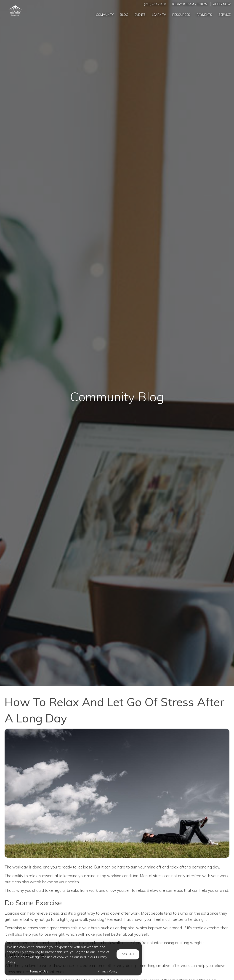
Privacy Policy (107, 971)
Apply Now (222, 4)
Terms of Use (39, 971)
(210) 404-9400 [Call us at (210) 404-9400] (155, 4)
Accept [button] (128, 954)
